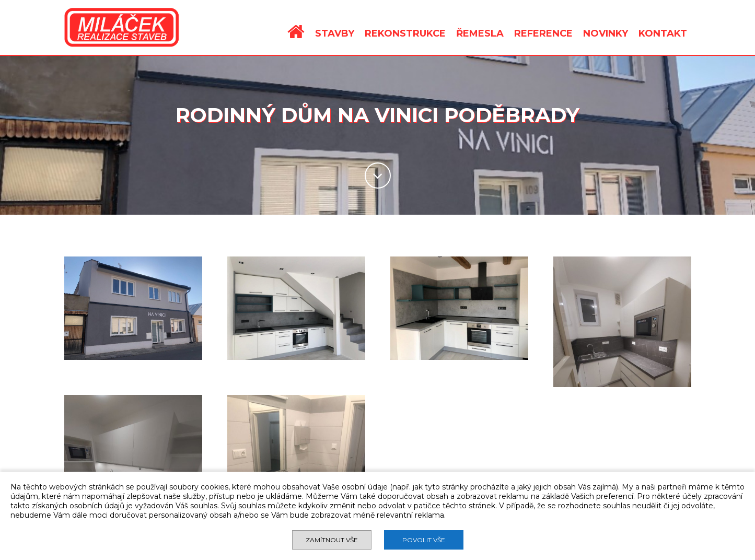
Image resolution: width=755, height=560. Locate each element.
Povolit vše (424, 540)
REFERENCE (543, 33)
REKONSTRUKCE (405, 33)
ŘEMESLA (480, 33)
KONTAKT (663, 33)
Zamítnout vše (332, 540)
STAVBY (335, 33)
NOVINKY (606, 33)
